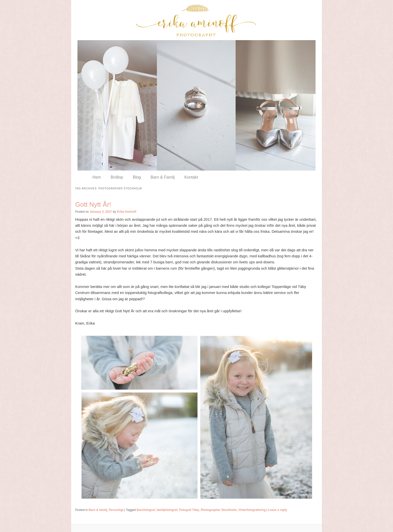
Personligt (116, 510)
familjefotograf (167, 510)
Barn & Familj (163, 177)
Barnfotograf (146, 510)
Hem (97, 177)
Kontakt (191, 177)
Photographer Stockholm (219, 510)
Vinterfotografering (252, 510)
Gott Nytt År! (93, 204)
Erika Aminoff (127, 212)
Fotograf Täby (189, 510)
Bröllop (117, 177)
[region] (197, 105)
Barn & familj (98, 510)
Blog (137, 177)
